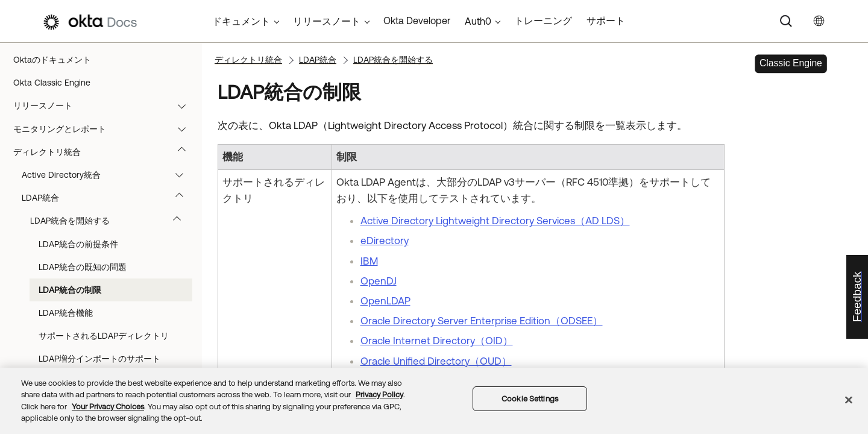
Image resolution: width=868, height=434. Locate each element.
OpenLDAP (385, 301)
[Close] (849, 400)
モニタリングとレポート (105, 129)
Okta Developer (417, 20)
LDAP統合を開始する (111, 221)
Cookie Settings (530, 399)
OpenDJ (379, 281)
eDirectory (385, 241)
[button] (184, 105)
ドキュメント (241, 21)
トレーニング (543, 20)
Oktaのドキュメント (52, 60)
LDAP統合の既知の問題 (83, 267)
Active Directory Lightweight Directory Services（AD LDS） (495, 221)
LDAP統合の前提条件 (78, 244)
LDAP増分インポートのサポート (99, 359)
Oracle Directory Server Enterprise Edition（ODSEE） (482, 321)
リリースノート (105, 105)
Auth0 (478, 21)
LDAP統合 (108, 198)
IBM (369, 261)
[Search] (786, 21)
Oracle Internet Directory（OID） (437, 341)
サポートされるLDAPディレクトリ (104, 336)
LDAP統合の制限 (70, 290)
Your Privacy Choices (108, 407)
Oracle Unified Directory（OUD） (436, 361)
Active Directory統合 (108, 175)
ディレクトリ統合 (105, 152)
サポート (606, 20)
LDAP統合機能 (66, 313)
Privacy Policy (379, 395)
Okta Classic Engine (52, 83)
